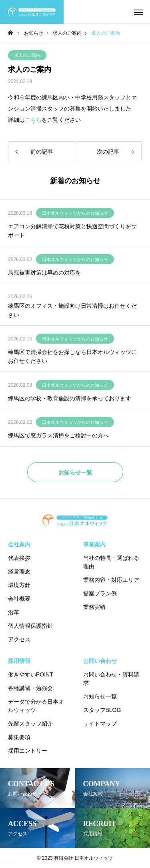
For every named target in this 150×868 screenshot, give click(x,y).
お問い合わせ (100, 661)
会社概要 (19, 599)
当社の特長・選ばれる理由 (111, 562)
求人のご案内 (27, 55)
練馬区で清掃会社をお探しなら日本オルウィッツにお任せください (72, 356)
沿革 (14, 612)
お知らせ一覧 (100, 696)
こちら (33, 120)
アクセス (19, 639)
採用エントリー (28, 751)
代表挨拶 (19, 558)
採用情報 (19, 661)
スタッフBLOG (102, 710)
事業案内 (94, 544)
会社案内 (19, 544)
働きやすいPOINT (31, 674)
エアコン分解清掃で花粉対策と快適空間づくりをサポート (72, 231)
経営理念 (19, 571)
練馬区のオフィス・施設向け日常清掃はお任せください (72, 310)
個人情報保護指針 (30, 626)
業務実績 (94, 607)
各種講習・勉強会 (30, 688)
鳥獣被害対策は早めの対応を (44, 273)
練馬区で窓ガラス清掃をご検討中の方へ (58, 435)
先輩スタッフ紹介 (30, 724)
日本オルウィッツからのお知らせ (75, 213)
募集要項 (19, 737)
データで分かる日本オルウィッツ (36, 706)
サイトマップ (100, 724)
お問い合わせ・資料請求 (111, 679)
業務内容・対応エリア (111, 580)
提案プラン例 (100, 593)
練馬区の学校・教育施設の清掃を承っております (70, 398)
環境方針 (19, 585)
